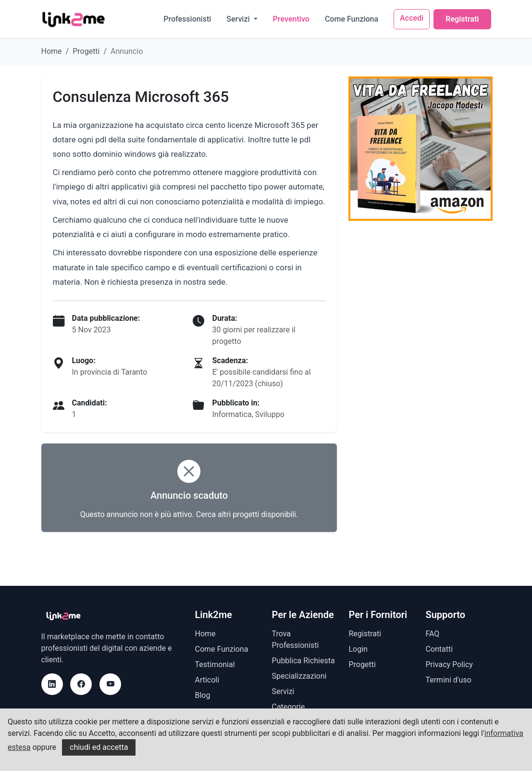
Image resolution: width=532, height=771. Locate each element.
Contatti (439, 649)
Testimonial (215, 664)
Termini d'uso (448, 680)
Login (358, 649)
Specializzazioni (299, 676)
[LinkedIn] (52, 684)
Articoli (207, 680)
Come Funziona (352, 19)
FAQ (432, 634)
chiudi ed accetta (99, 747)
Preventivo (291, 19)
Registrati (462, 19)
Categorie (288, 707)
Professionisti (187, 19)
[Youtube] (110, 684)
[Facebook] (81, 684)
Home (52, 51)
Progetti (86, 51)
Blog (202, 695)
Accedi (412, 18)
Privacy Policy (449, 664)
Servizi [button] (239, 19)
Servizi (283, 691)
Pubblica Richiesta (303, 661)
